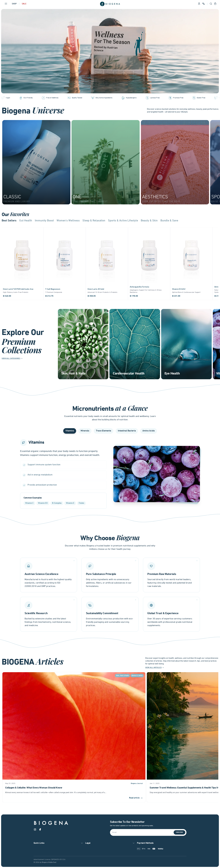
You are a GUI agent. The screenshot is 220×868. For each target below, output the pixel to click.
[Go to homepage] (110, 4)
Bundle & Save (169, 221)
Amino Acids (149, 431)
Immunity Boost (44, 221)
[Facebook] (40, 830)
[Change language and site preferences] (204, 4)
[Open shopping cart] (215, 4)
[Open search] (211, 4)
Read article (136, 799)
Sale (24, 4)
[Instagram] (35, 830)
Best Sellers (9, 221)
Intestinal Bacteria (127, 431)
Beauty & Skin (149, 221)
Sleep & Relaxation (94, 221)
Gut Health (26, 221)
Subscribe (179, 833)
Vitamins (70, 431)
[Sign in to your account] (199, 4)
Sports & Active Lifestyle (123, 221)
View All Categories (12, 358)
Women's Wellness (68, 221)
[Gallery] (110, 51)
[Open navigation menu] (6, 4)
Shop (14, 4)
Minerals (85, 431)
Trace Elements (104, 431)
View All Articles (155, 669)
